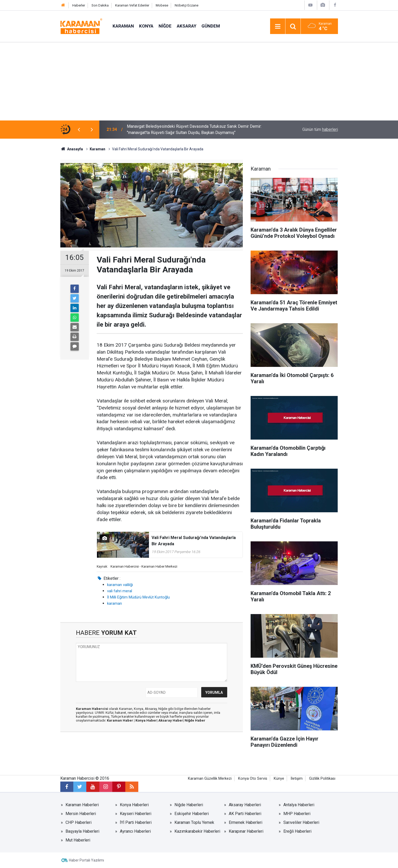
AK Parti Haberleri (245, 814)
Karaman (123, 26)
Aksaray (187, 26)
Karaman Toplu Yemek (194, 822)
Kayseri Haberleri (136, 814)
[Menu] (278, 26)
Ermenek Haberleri (246, 822)
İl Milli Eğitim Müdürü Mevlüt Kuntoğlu (138, 597)
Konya (146, 26)
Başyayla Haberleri (82, 831)
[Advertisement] (199, 82)
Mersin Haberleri (81, 814)
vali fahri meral (120, 591)
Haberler (79, 5)
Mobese (162, 5)
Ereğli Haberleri (297, 831)
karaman (115, 603)
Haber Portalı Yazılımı (86, 860)
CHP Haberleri (79, 822)
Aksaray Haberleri (245, 805)
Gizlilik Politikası (322, 779)
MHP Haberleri (297, 814)
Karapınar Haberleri (246, 831)
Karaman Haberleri (82, 805)
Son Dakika (100, 5)
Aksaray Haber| (171, 720)
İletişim (297, 779)
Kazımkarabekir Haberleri (197, 831)
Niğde (165, 26)
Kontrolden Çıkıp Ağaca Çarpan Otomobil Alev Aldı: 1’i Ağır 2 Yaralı (186, 129)
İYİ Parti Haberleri (136, 822)
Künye (279, 779)
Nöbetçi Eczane (187, 5)
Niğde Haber (195, 720)
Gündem (211, 26)
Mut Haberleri (78, 840)
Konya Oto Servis (253, 779)
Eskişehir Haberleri (192, 814)
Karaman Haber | (121, 720)
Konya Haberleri (134, 805)
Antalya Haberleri (299, 805)
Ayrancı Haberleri (135, 831)
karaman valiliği (120, 585)
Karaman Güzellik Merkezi (210, 779)
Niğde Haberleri (189, 805)
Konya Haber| (147, 720)
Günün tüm (320, 129)
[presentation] (79, 130)
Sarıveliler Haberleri (301, 822)
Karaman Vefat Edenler (132, 5)
